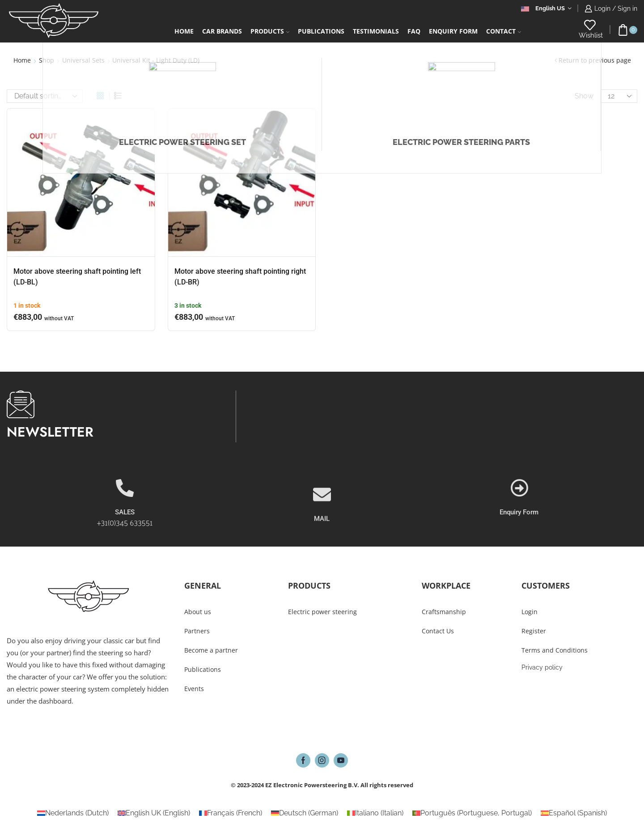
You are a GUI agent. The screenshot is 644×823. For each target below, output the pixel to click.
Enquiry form (453, 31)
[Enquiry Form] (606, 488)
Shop (47, 60)
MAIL (322, 544)
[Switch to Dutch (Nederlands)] (73, 813)
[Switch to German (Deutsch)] (305, 813)
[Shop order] (45, 96)
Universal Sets (83, 60)
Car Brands (222, 31)
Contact (504, 31)
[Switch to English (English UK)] (154, 813)
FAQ (414, 31)
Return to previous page (595, 60)
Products (270, 31)
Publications (321, 31)
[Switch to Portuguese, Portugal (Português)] (472, 813)
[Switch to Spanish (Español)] (574, 813)
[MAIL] (322, 520)
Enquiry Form (606, 512)
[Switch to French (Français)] (231, 813)
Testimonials (376, 31)
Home (184, 31)
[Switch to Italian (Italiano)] (375, 813)
